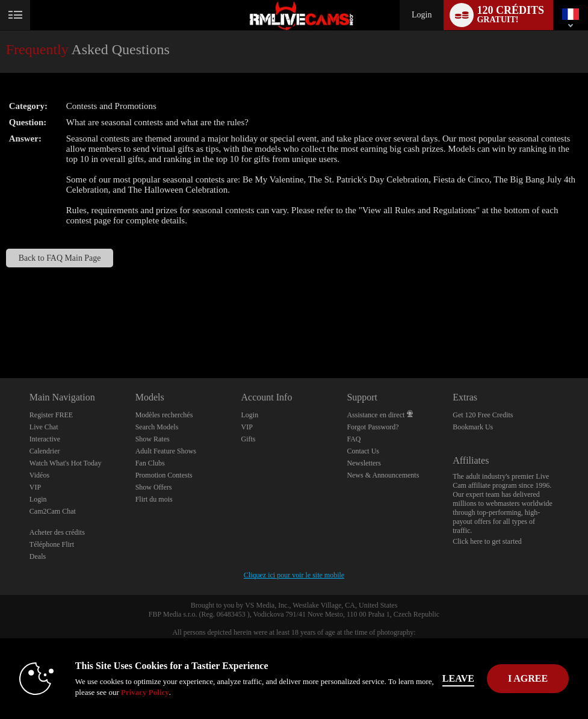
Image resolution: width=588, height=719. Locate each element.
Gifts (249, 439)
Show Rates (153, 439)
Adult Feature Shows (166, 451)
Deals (38, 556)
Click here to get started (487, 541)
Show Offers (154, 487)
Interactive (45, 439)
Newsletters (364, 463)
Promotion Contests (164, 475)
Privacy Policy (145, 692)
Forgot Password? (373, 427)
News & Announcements (383, 475)
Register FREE (51, 415)
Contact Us (363, 451)
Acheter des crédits (57, 532)
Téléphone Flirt (52, 544)
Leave (458, 678)
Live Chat (44, 427)
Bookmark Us (473, 427)
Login (422, 15)
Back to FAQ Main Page (60, 258)
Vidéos (39, 475)
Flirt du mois (154, 499)
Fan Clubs (150, 463)
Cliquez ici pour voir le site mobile (294, 575)
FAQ (354, 439)
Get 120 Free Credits (483, 415)
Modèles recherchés (164, 415)
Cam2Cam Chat (53, 511)
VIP (35, 487)
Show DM (0, 333)
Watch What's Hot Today (66, 463)
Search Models (157, 427)
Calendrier (45, 451)
